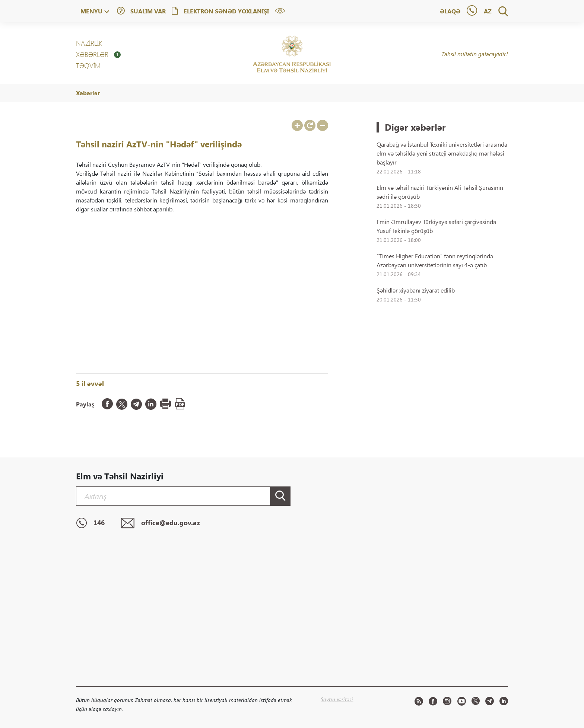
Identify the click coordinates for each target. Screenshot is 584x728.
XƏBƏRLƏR (98, 54)
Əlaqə (450, 11)
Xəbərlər (88, 93)
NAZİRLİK (89, 43)
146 (90, 523)
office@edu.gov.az (160, 523)
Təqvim (88, 66)
